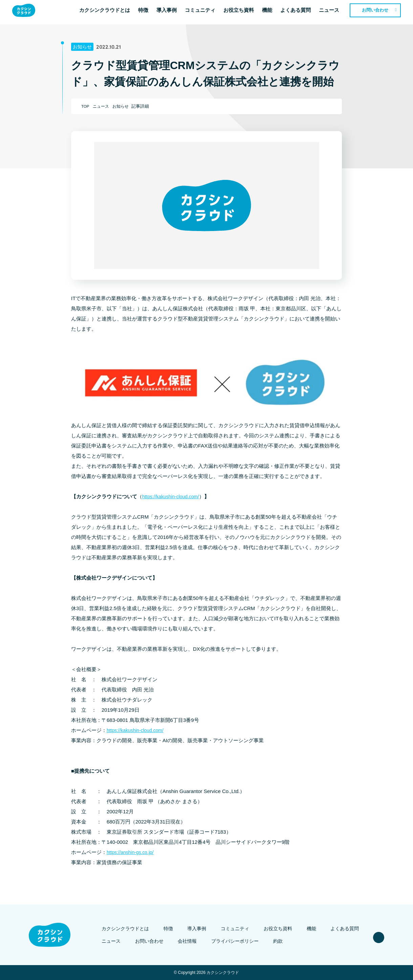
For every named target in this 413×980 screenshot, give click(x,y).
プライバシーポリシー (234, 941)
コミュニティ (204, 12)
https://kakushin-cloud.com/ (173, 496)
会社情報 (191, 941)
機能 (271, 12)
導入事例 (171, 12)
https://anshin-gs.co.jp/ (132, 852)
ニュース (333, 12)
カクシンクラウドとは (109, 12)
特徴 (147, 12)
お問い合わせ (379, 12)
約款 (273, 941)
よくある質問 (300, 12)
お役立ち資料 (243, 12)
